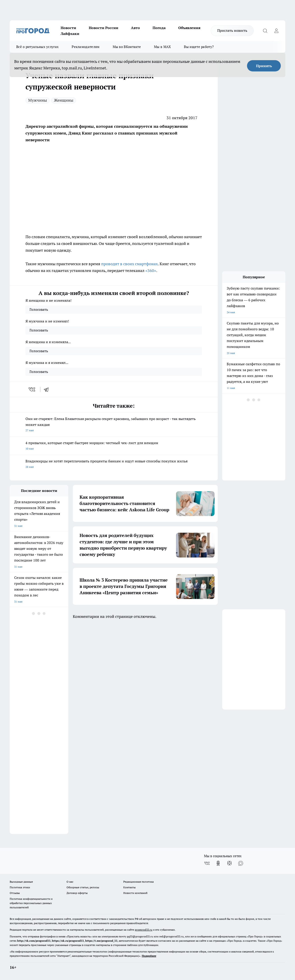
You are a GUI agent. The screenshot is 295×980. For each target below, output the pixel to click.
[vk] (32, 389)
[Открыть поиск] (265, 31)
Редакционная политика (138, 882)
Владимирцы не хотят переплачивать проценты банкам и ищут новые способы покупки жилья (114, 464)
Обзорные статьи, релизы (83, 887)
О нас (70, 882)
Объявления (189, 28)
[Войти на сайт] (276, 31)
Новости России (104, 28)
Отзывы (15, 893)
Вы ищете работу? (199, 47)
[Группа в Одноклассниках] (218, 863)
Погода (159, 28)
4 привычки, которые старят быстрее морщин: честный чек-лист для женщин (114, 446)
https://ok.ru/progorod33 (68, 941)
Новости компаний (135, 893)
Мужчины (38, 100)
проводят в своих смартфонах (129, 264)
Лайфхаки (70, 34)
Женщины (64, 100)
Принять (264, 66)
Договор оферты (77, 893)
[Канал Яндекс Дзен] (229, 863)
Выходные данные (21, 882)
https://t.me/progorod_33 (101, 941)
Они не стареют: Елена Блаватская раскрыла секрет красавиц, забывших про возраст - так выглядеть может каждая (114, 425)
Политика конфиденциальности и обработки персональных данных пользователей (31, 903)
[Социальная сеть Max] (241, 863)
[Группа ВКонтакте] (207, 863)
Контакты (129, 887)
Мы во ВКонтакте (127, 47)
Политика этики (20, 887)
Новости (68, 28)
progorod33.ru (144, 930)
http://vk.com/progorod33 (34, 941)
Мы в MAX (162, 47)
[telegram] (48, 389)
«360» (151, 271)
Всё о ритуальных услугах (37, 47)
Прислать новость (232, 30)
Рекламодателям (86, 47)
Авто (135, 28)
